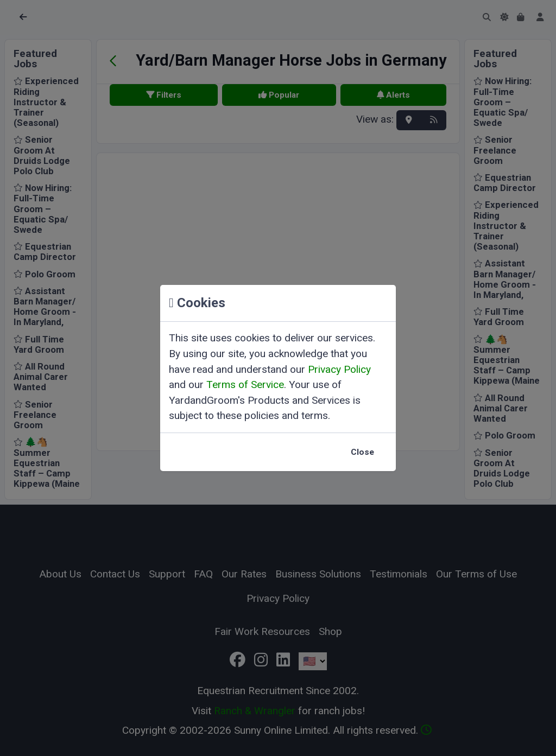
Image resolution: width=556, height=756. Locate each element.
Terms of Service (245, 385)
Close (362, 452)
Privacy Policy (339, 369)
